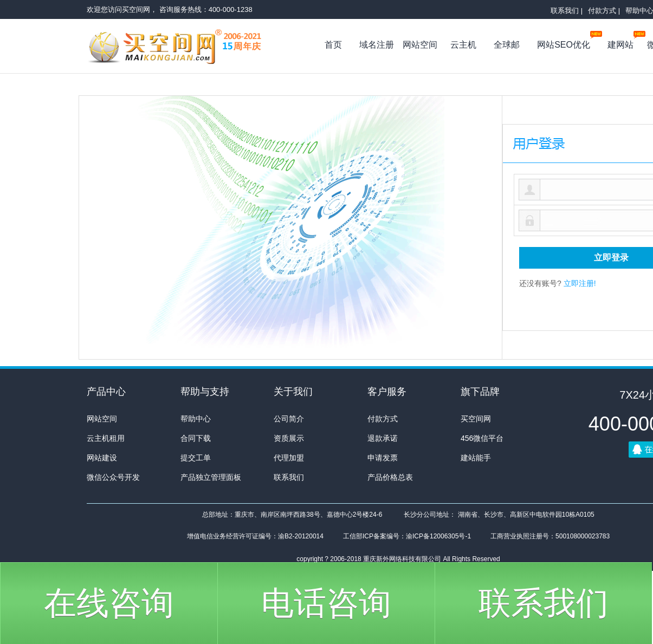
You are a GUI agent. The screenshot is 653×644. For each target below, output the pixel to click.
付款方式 (383, 419)
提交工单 (196, 458)
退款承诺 (383, 438)
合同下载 (196, 438)
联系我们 (289, 477)
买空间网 (182, 49)
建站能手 (476, 458)
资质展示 (289, 438)
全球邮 (507, 45)
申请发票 (383, 458)
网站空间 (420, 45)
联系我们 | (567, 11)
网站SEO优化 (567, 42)
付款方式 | (604, 11)
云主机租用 (106, 438)
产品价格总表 (390, 477)
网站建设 (102, 458)
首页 (333, 45)
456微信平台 (482, 438)
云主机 (463, 45)
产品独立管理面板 (211, 477)
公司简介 (289, 419)
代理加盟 (289, 458)
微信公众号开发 (113, 477)
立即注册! (580, 283)
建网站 (623, 42)
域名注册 (377, 45)
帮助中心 (196, 419)
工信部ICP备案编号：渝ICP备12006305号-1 (407, 536)
